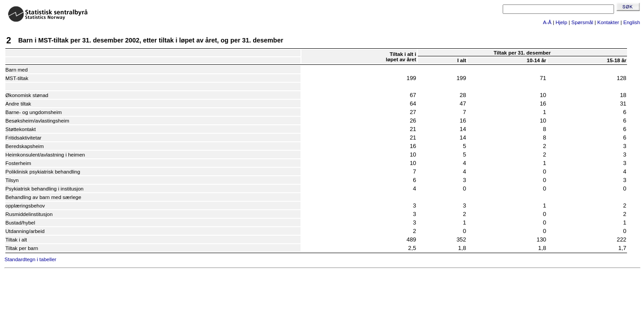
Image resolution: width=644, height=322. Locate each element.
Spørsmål (583, 22)
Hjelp (561, 22)
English (632, 22)
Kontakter (608, 22)
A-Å (547, 22)
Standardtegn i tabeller (30, 259)
